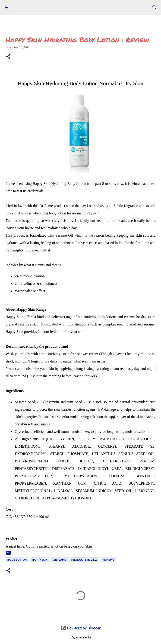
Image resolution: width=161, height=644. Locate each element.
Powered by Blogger (81, 628)
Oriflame (59, 560)
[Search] (155, 7)
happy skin (40, 560)
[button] (8, 57)
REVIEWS (108, 560)
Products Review (84, 560)
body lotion (17, 560)
